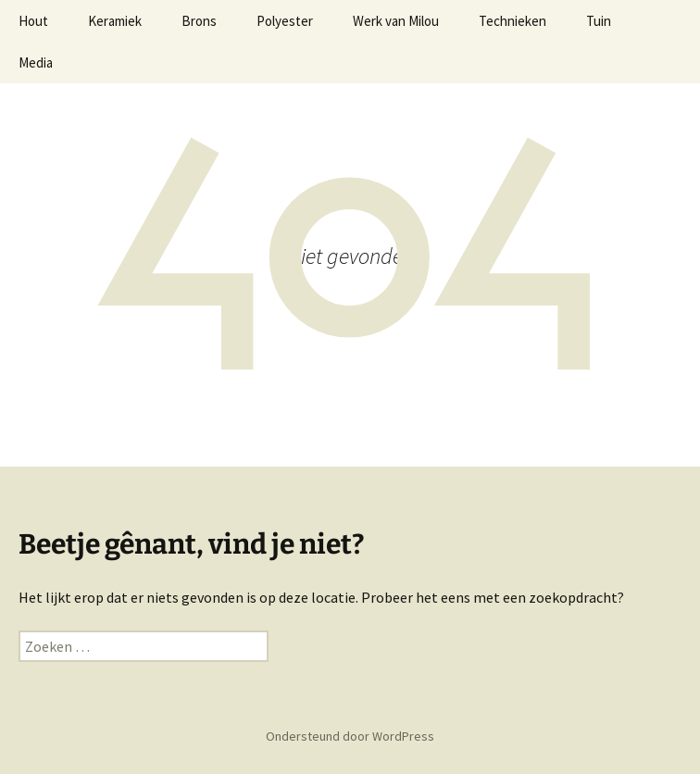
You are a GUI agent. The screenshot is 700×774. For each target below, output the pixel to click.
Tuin (599, 21)
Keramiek (115, 21)
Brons (199, 21)
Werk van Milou (396, 21)
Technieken (512, 21)
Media (36, 62)
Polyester (285, 21)
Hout (33, 21)
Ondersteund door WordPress (350, 736)
